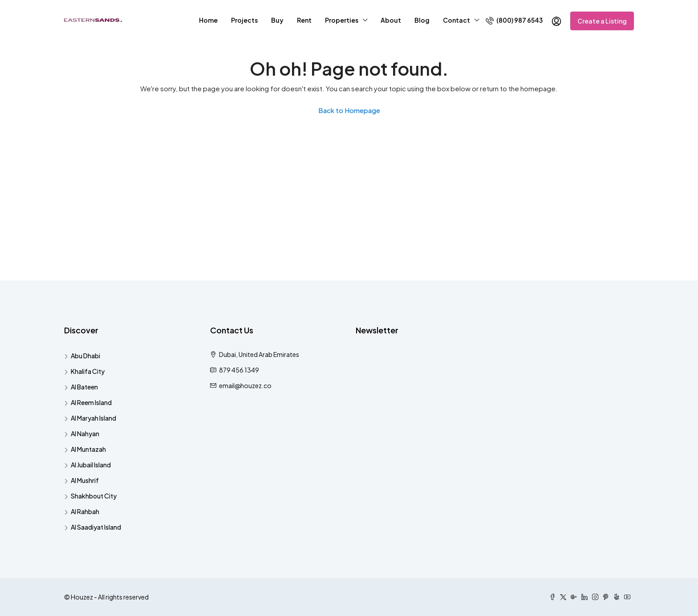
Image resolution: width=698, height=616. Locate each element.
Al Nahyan (85, 434)
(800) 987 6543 (514, 20)
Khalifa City (88, 371)
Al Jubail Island (91, 465)
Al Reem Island (91, 402)
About (391, 20)
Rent (304, 20)
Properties (342, 20)
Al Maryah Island (93, 418)
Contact (457, 20)
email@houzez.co (245, 385)
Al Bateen (84, 387)
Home (208, 20)
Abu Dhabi (85, 356)
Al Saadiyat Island (96, 527)
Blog (422, 20)
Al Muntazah (88, 449)
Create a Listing (602, 21)
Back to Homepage (349, 110)
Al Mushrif (85, 480)
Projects (244, 20)
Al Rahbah (85, 511)
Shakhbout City (94, 496)
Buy (277, 20)
